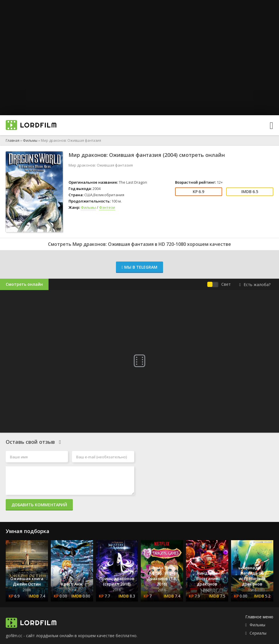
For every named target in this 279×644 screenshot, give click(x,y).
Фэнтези (107, 207)
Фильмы (30, 140)
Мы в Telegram (139, 267)
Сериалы (258, 633)
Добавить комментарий (39, 505)
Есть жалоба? (255, 284)
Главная (13, 140)
